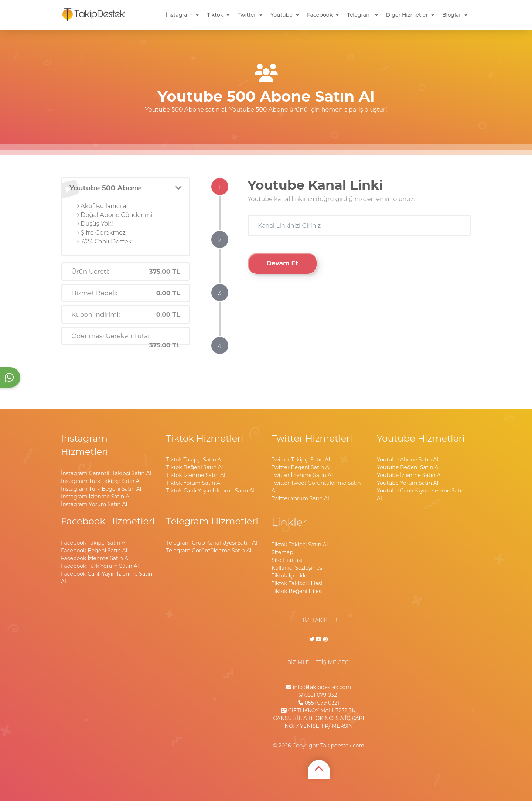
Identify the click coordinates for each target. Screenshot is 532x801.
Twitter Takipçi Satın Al (301, 460)
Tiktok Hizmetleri (205, 438)
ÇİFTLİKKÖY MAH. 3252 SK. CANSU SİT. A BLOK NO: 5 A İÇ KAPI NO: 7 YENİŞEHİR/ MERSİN (319, 718)
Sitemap (282, 552)
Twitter (247, 15)
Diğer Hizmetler (407, 15)
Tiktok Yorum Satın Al (194, 483)
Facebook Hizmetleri (108, 521)
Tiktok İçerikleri (291, 576)
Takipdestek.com (342, 746)
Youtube (282, 15)
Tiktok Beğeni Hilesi (297, 591)
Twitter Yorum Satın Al (300, 498)
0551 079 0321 (319, 695)
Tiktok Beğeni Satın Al (195, 467)
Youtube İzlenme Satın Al (409, 475)
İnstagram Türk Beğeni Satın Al (101, 489)
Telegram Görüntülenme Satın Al (209, 551)
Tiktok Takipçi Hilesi (297, 583)
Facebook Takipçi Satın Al (94, 543)
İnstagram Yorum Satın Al (94, 504)
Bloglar (452, 15)
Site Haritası (287, 560)
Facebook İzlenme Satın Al (95, 558)
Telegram (359, 15)
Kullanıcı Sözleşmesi (298, 568)
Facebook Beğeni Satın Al (94, 551)
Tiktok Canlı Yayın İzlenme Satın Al (210, 491)
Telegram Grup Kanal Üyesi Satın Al (212, 543)
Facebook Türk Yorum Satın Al (100, 566)
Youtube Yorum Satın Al (408, 483)
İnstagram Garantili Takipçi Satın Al (106, 473)
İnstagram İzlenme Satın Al (96, 497)
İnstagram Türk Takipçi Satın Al (101, 481)
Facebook (320, 15)
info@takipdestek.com (319, 687)
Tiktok (215, 15)
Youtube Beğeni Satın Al (408, 467)
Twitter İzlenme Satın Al (302, 475)
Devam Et (282, 263)
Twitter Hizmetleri (312, 438)
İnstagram (179, 15)
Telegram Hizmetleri (212, 521)
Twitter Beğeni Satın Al (301, 467)
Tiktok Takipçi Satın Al (194, 460)
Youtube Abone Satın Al (407, 460)
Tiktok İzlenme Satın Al (196, 475)
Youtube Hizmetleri (421, 438)
